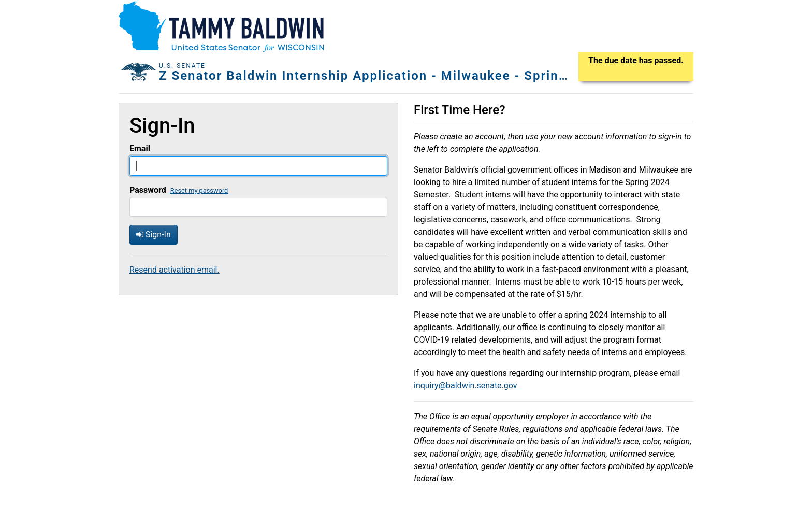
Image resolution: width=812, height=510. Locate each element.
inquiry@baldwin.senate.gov (466, 385)
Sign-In (154, 235)
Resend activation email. (175, 270)
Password (148, 190)
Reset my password (199, 190)
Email (140, 148)
